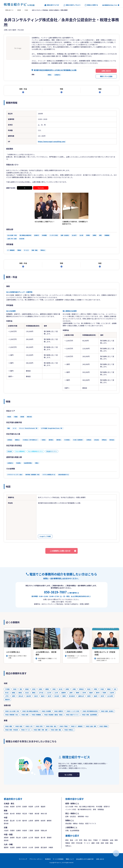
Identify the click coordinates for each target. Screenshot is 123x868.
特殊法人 (68, 846)
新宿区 (27, 689)
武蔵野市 (64, 693)
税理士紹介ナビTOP (52, 5)
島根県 (12, 837)
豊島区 (109, 689)
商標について (70, 859)
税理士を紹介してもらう (72, 5)
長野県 (37, 821)
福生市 (43, 696)
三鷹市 (71, 693)
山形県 (37, 807)
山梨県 (31, 821)
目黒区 (67, 689)
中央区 (26, 10)
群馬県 (18, 814)
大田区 (74, 689)
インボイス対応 (71, 809)
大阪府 (6, 830)
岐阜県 (43, 821)
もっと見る (68, 775)
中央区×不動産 (64, 726)
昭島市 (91, 693)
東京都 (19, 10)
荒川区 (7, 693)
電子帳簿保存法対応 (85, 809)
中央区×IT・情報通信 (77, 726)
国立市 (36, 696)
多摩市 (89, 696)
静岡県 (49, 821)
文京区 (34, 689)
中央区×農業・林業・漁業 (40, 730)
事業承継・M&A (83, 816)
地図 (100, 89)
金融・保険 (114, 840)
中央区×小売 (29, 726)
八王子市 (49, 693)
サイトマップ (23, 859)
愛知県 (6, 823)
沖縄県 (51, 847)
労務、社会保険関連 (72, 830)
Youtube (41, 188)
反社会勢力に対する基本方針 (85, 859)
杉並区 (102, 689)
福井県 (25, 821)
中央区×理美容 (103, 726)
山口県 (31, 837)
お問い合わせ (106, 71)
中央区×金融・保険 (91, 726)
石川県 (18, 821)
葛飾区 (34, 693)
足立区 (27, 693)
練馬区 (20, 693)
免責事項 (48, 859)
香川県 (43, 837)
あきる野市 (110, 696)
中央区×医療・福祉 (56, 730)
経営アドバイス (91, 823)
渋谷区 (89, 689)
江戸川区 (41, 693)
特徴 (61, 89)
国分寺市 (29, 696)
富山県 (12, 821)
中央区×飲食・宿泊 (51, 726)
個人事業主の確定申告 (87, 807)
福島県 (43, 807)
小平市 (7, 696)
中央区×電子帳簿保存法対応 (90, 711)
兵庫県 (18, 830)
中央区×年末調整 (46, 711)
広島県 (25, 837)
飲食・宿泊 (88, 840)
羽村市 (102, 696)
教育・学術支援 (77, 843)
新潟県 (6, 821)
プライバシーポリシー (36, 859)
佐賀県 (12, 847)
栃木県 (12, 814)
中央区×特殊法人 (69, 730)
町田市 (104, 693)
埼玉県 (25, 814)
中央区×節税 (25, 715)
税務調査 (101, 809)
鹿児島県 (44, 847)
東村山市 (21, 696)
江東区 (54, 689)
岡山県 (18, 837)
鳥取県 (6, 837)
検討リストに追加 (106, 76)
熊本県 (25, 847)
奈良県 (25, 830)
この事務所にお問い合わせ (60, 551)
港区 (21, 689)
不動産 (95, 840)
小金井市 (112, 693)
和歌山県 (44, 830)
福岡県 (6, 847)
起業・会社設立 (71, 816)
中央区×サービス (26, 730)
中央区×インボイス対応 (73, 711)
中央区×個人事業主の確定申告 (30, 711)
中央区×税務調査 (36, 715)
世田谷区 (81, 689)
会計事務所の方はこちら (110, 5)
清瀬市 (64, 696)
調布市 (98, 693)
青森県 (12, 807)
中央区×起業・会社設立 (107, 711)
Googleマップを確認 (45, 536)
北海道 (6, 807)
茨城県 (6, 814)
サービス (87, 843)
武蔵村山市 (81, 696)
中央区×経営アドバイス (72, 715)
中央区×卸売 (39, 726)
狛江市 (49, 696)
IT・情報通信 (104, 840)
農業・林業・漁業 (98, 843)
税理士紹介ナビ (9, 10)
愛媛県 (49, 837)
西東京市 (7, 700)
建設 (67, 840)
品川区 (61, 689)
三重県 (31, 830)
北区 (115, 689)
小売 (76, 840)
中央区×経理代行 (59, 711)
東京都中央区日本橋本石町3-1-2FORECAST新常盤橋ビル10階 (55, 70)
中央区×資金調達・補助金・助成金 (53, 715)
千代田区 (7, 689)
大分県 (31, 847)
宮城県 (25, 807)
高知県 (6, 840)
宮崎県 (37, 847)
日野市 (14, 696)
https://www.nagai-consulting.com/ (52, 141)
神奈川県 (44, 814)
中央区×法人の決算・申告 (12, 711)
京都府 (12, 830)
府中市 (84, 693)
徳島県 (37, 837)
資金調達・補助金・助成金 (75, 823)
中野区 (95, 689)
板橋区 (14, 693)
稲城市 (96, 696)
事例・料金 (23, 89)
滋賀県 (37, 830)
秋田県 (31, 807)
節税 (95, 809)
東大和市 (57, 696)
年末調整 (99, 807)
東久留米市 (72, 696)
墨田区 (47, 689)
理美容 (68, 843)
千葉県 (31, 814)
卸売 (81, 840)
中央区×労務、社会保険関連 (89, 715)
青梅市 (78, 693)
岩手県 (18, 807)
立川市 (56, 693)
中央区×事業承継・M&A (12, 715)
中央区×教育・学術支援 (11, 730)
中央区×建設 (9, 726)
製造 (71, 840)
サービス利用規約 (58, 859)
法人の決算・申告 (71, 807)
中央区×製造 (19, 726)
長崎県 (18, 847)
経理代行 (107, 807)
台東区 (40, 689)
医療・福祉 (109, 843)
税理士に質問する (91, 5)
